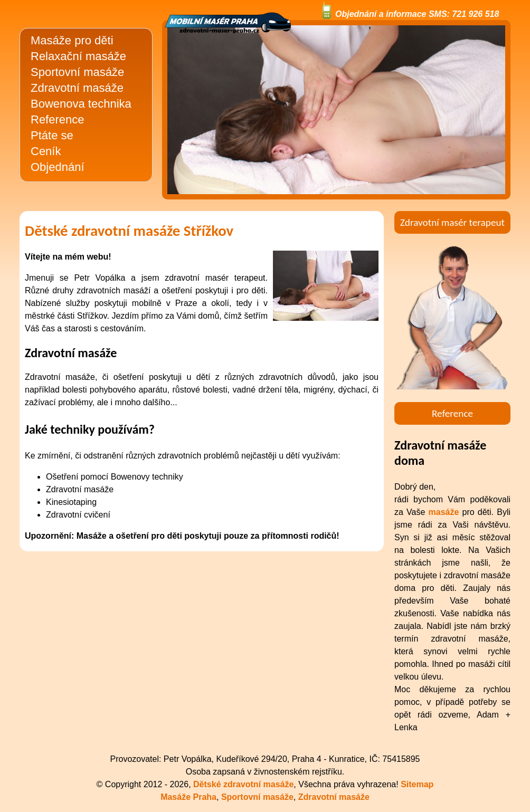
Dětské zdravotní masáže (243, 784)
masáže (444, 512)
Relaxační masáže (78, 56)
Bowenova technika (81, 104)
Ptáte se (52, 135)
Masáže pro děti (72, 40)
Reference (58, 120)
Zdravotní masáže (77, 88)
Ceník (46, 151)
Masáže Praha (188, 797)
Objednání (58, 167)
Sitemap (417, 784)
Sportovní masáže (77, 72)
